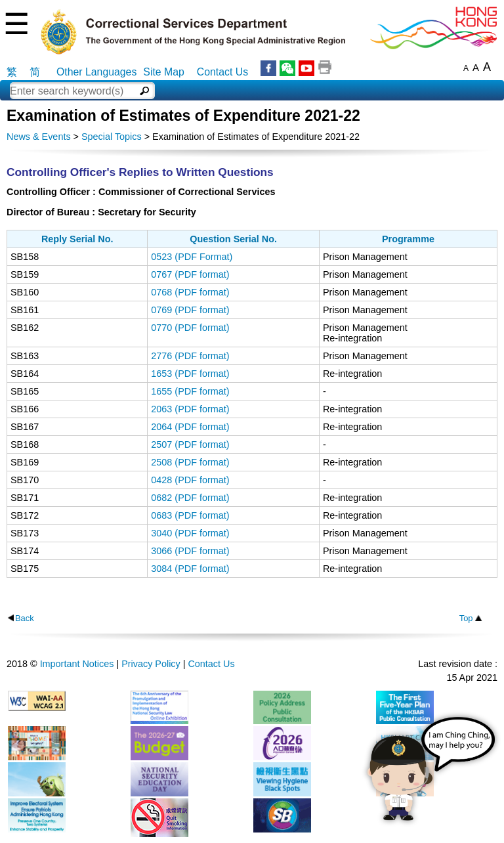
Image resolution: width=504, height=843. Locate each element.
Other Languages (96, 72)
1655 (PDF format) (190, 391)
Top (466, 618)
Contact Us (222, 72)
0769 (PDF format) (190, 310)
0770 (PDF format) (190, 328)
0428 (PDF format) (190, 480)
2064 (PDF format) (190, 427)
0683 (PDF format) (190, 515)
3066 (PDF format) (190, 551)
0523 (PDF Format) (192, 257)
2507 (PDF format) (190, 444)
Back (25, 618)
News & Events (39, 137)
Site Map (163, 72)
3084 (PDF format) (190, 569)
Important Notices (77, 664)
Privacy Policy (151, 664)
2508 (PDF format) (190, 462)
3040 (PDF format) (190, 533)
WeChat (287, 68)
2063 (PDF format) (190, 409)
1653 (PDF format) (190, 374)
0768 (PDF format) (190, 292)
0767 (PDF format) (190, 274)
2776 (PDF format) (190, 356)
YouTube (306, 68)
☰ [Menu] (16, 24)
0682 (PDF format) (190, 498)
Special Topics (112, 137)
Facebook (268, 68)
